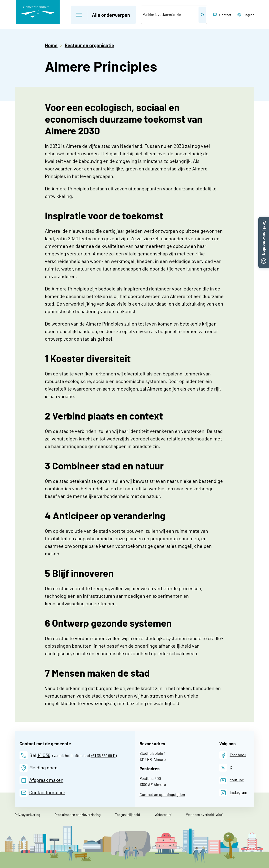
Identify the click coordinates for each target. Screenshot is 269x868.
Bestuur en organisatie (89, 45)
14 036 (44, 755)
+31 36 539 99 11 (103, 755)
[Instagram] (233, 793)
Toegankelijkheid (128, 815)
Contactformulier (47, 792)
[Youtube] (232, 780)
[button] (264, 220)
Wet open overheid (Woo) (205, 815)
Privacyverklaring (27, 815)
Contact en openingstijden (162, 794)
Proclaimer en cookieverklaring (78, 815)
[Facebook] (233, 755)
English (245, 15)
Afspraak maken (46, 780)
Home (51, 45)
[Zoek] (170, 15)
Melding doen (43, 767)
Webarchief (163, 815)
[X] (226, 768)
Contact (222, 15)
